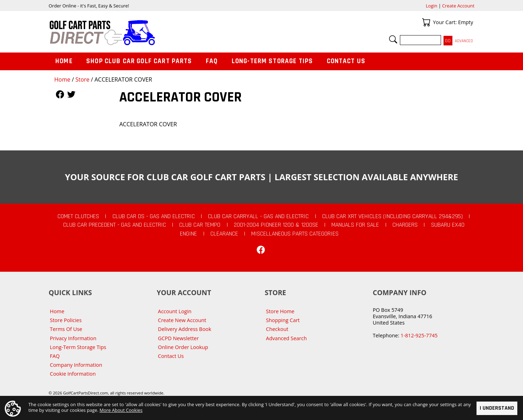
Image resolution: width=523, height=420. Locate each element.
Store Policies (66, 320)
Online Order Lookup (183, 347)
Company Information (76, 365)
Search (393, 39)
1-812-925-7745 (419, 335)
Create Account (458, 6)
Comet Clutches (78, 216)
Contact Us (346, 61)
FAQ (212, 61)
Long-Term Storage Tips (272, 61)
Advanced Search (287, 338)
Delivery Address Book (185, 329)
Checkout (277, 329)
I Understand (497, 408)
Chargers (405, 225)
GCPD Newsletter (178, 338)
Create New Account (182, 320)
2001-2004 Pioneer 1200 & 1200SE (276, 225)
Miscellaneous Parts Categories (295, 234)
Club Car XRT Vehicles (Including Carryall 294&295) (392, 216)
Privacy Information (73, 338)
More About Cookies (121, 410)
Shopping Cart (283, 320)
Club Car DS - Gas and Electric (154, 216)
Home (62, 79)
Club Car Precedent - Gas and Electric (115, 225)
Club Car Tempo (200, 225)
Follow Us (60, 94)
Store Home (280, 311)
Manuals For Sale (355, 225)
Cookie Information (73, 374)
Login (431, 6)
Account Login (175, 311)
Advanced (464, 41)
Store (82, 79)
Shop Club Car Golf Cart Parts (139, 61)
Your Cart (426, 22)
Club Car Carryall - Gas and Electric (258, 216)
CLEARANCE (224, 234)
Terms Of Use (66, 329)
